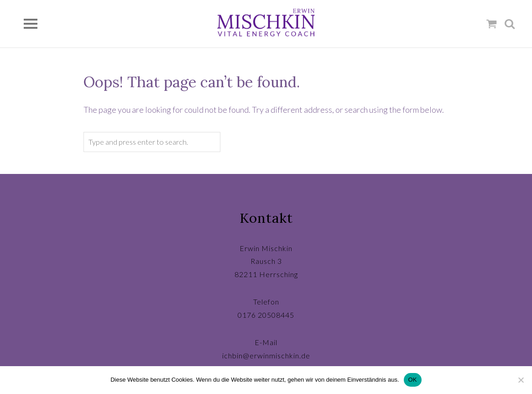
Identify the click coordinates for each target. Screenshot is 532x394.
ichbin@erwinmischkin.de (266, 355)
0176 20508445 (266, 315)
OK (413, 380)
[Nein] (521, 380)
